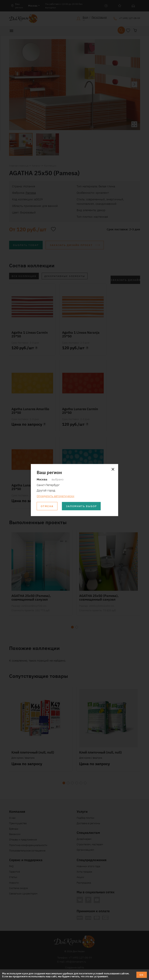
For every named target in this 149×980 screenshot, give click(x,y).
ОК (142, 975)
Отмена (47, 506)
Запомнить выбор (81, 506)
